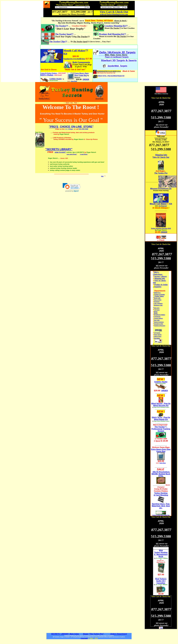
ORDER (164, 232)
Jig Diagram (163, 206)
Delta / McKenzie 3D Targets (117, 52)
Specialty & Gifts (159, 324)
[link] (71, 187)
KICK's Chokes (47, 75)
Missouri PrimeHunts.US (161, 189)
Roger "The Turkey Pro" (94, 634)
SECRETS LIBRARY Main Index (65, 634)
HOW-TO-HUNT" (60, 152)
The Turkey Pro (161, 173)
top (102, 176)
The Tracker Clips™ (58, 42)
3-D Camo (157, 310)
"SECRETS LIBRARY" (59, 149)
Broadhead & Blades (160, 315)
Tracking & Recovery (160, 326)
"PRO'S (54, 127)
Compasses (157, 317)
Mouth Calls (157, 298)
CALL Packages (158, 304)
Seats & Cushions (159, 322)
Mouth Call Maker (158, 204)
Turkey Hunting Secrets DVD (161, 228)
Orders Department (118, 634)
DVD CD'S (157, 308)
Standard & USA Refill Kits (74, 59)
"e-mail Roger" (84, 154)
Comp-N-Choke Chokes (49, 73)
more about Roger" (72, 154)
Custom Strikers (158, 318)
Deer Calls (157, 320)
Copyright (84, 638)
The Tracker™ (62, 26)
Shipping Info (161, 155)
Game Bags (74, 81)
